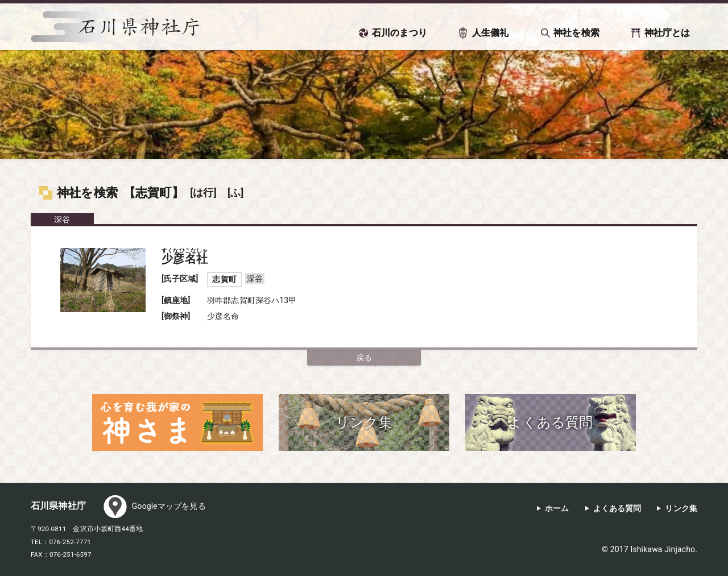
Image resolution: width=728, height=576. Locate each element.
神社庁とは (667, 33)
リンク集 (681, 509)
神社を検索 (576, 33)
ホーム (557, 509)
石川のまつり (400, 33)
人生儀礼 (491, 33)
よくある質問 (617, 509)
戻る (364, 358)
